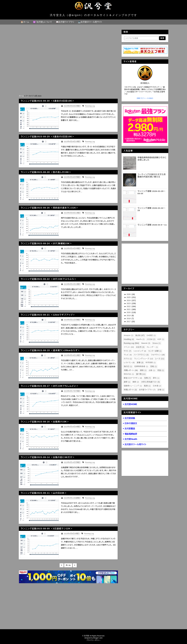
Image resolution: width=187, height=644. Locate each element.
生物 (147, 378)
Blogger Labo (98, 638)
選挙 (127, 382)
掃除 (136, 382)
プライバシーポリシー (94, 640)
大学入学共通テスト (150, 382)
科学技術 (151, 363)
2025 (129, 297)
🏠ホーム (25, 22)
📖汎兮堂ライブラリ (65, 22)
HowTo (140, 339)
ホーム (68, 565)
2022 (129, 306)
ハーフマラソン (141, 355)
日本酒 (157, 386)
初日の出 (129, 374)
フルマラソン (158, 355)
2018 (129, 318)
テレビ (128, 355)
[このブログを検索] (141, 38)
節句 (156, 378)
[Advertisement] (68, 75)
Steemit (146, 343)
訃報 (161, 390)
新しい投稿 (62, 565)
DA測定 (151, 335)
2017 (129, 321)
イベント (129, 347)
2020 (129, 312)
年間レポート (130, 390)
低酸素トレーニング (133, 386)
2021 (129, 309)
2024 (129, 300)
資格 (143, 370)
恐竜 (153, 366)
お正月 (140, 347)
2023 (129, 303)
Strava (157, 343)
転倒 (147, 386)
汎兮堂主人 (145, 83)
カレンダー (152, 347)
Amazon (129, 335)
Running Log (131, 343)
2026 (129, 294)
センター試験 (155, 351)
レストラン (129, 363)
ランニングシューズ (143, 359)
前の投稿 (75, 565)
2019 (129, 316)
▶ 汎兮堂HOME (130, 404)
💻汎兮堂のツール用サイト (90, 22)
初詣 (161, 370)
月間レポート (131, 370)
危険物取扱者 (141, 366)
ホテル (128, 359)
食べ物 (141, 374)
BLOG (140, 335)
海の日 (128, 366)
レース (160, 359)
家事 (140, 363)
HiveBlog (129, 339)
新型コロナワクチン (133, 378)
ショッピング (140, 351)
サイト (127, 351)
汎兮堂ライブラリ (147, 390)
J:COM (151, 339)
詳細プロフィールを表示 (145, 98)
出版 (152, 370)
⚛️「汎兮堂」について (43, 22)
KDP (161, 339)
